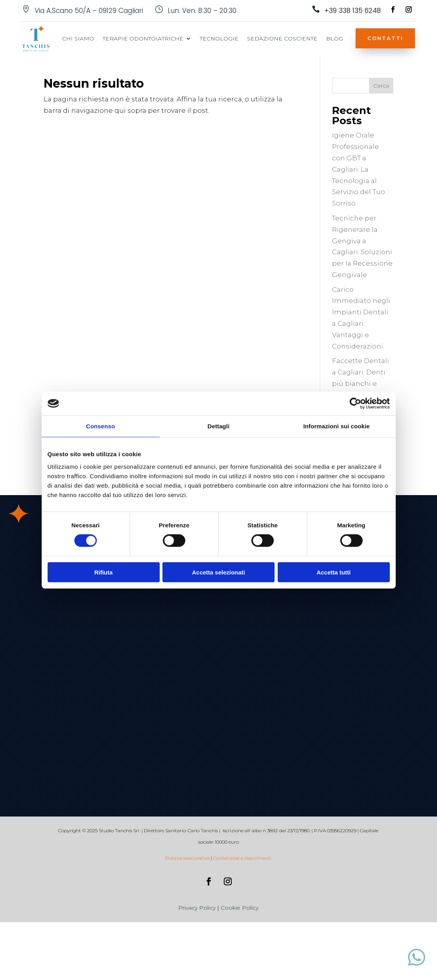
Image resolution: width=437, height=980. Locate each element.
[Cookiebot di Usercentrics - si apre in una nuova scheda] (355, 404)
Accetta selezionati (218, 572)
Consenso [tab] (100, 426)
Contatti (385, 38)
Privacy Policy (197, 908)
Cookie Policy (240, 908)
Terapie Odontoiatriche (143, 39)
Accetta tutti (334, 572)
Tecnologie (219, 39)
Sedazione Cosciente (282, 39)
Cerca (381, 86)
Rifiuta (104, 572)
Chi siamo (78, 39)
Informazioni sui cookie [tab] (337, 426)
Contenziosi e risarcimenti (242, 858)
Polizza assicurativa (187, 858)
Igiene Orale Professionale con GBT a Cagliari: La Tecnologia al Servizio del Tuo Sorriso (359, 169)
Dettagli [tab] (219, 426)
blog (335, 39)
